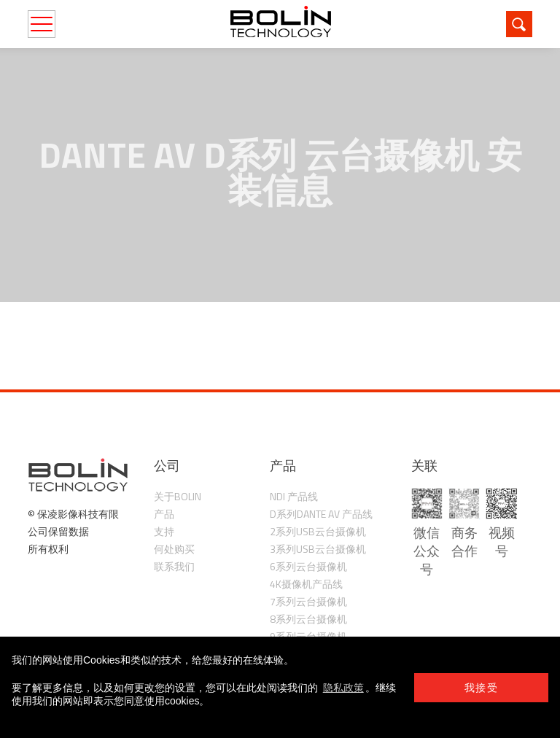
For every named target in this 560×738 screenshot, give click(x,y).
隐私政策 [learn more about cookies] (343, 688)
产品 (164, 514)
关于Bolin (178, 496)
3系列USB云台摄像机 (318, 549)
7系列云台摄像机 (308, 601)
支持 (164, 531)
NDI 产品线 (294, 496)
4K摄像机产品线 (306, 584)
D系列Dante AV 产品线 (321, 514)
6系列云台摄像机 (308, 566)
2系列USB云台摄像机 (318, 531)
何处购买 (174, 549)
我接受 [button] (481, 688)
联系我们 (174, 566)
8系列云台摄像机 (308, 619)
